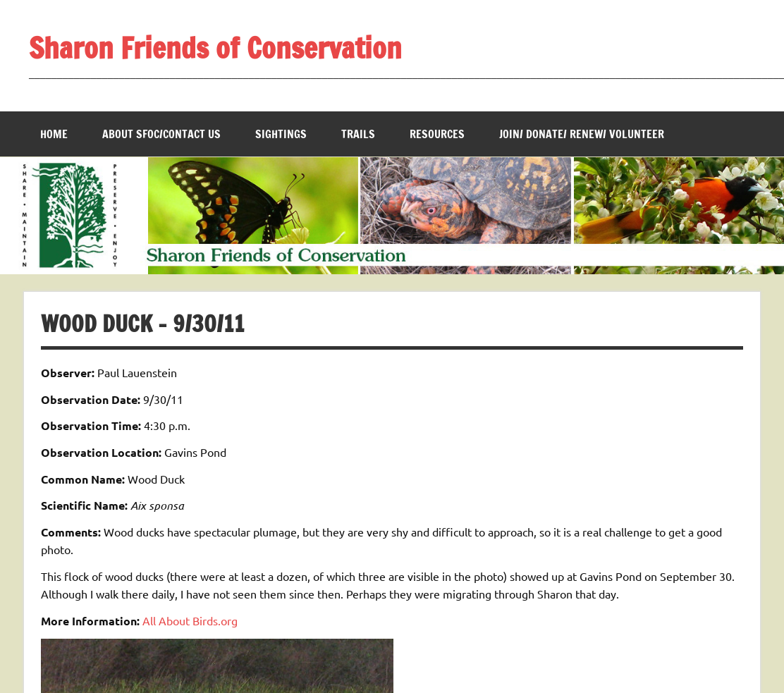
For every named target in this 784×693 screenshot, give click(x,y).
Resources (437, 134)
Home (54, 134)
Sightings (281, 134)
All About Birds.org (190, 620)
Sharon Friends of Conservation (215, 48)
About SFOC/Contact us (161, 134)
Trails (358, 134)
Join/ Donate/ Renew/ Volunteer (582, 134)
